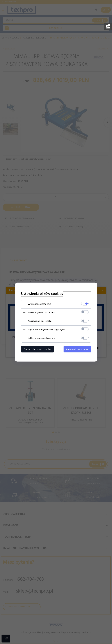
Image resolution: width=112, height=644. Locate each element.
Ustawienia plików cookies (42, 294)
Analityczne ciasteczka (40, 321)
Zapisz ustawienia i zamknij (37, 349)
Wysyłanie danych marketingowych (46, 330)
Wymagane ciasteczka (40, 304)
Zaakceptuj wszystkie (77, 349)
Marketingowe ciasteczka (41, 312)
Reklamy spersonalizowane (42, 338)
